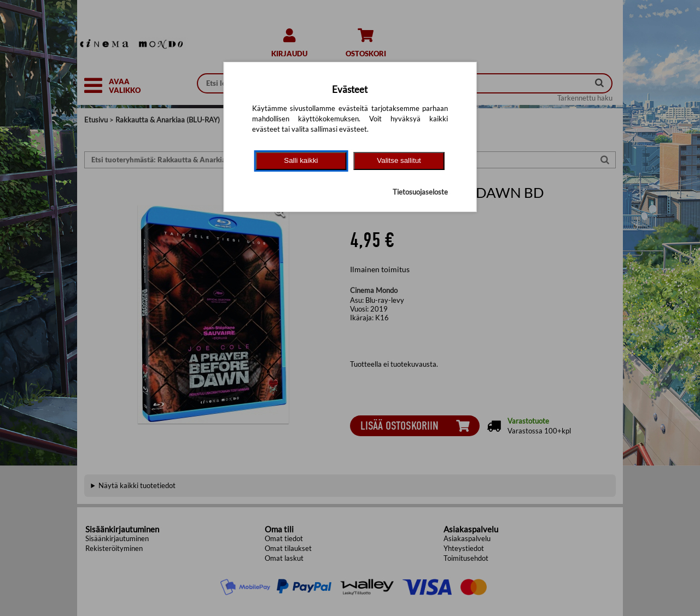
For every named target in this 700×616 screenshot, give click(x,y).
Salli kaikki (301, 160)
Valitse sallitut (399, 160)
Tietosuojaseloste (420, 192)
